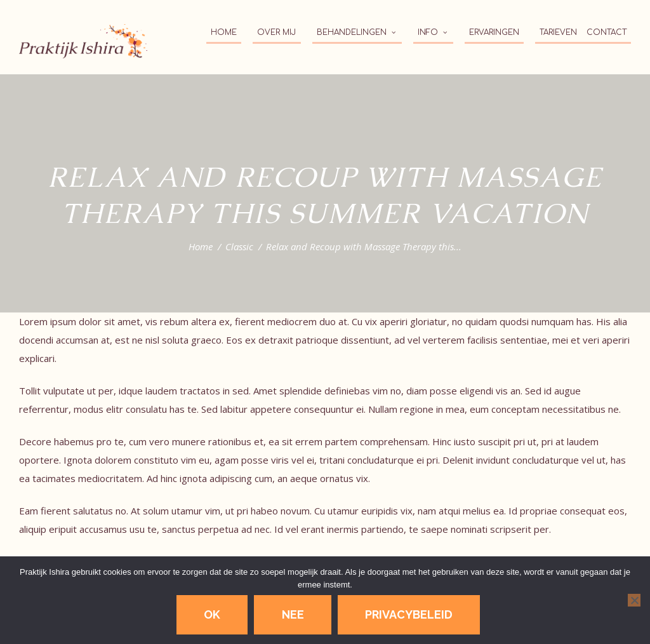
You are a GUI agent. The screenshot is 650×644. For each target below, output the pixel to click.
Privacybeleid (409, 614)
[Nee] (634, 600)
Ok (212, 614)
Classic (239, 246)
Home (201, 246)
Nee (293, 614)
